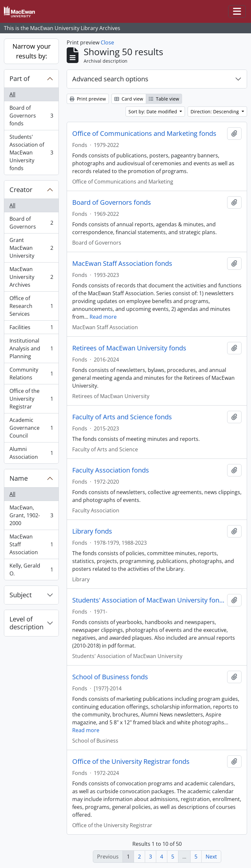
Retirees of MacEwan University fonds (129, 348)
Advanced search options (110, 79)
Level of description (26, 623)
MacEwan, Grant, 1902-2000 (31, 515)
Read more (103, 317)
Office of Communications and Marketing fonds (144, 134)
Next (211, 857)
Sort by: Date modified (153, 112)
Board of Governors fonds (31, 116)
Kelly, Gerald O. (31, 570)
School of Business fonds (110, 677)
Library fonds (92, 531)
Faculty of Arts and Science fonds (122, 417)
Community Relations (31, 374)
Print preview (88, 99)
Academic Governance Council (31, 428)
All (12, 94)
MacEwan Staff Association (31, 544)
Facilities (31, 329)
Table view (164, 99)
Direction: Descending (215, 112)
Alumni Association (31, 453)
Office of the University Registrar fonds (131, 762)
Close (107, 42)
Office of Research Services (31, 306)
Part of (20, 79)
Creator (21, 190)
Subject (21, 595)
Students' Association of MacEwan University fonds (31, 153)
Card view (129, 99)
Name (19, 478)
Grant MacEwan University (31, 248)
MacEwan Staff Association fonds (122, 264)
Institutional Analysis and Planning (31, 348)
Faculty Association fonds (111, 470)
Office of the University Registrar (31, 399)
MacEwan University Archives (31, 277)
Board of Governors (31, 223)
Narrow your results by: (32, 51)
